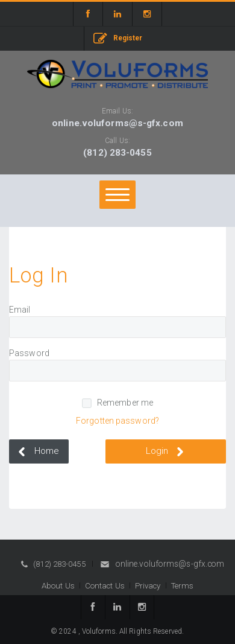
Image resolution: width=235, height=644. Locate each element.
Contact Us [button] (105, 586)
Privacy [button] (148, 586)
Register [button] (118, 39)
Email (20, 310)
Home (36, 451)
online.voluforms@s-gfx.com (117, 123)
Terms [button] (183, 586)
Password (29, 353)
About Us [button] (58, 586)
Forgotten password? (117, 421)
